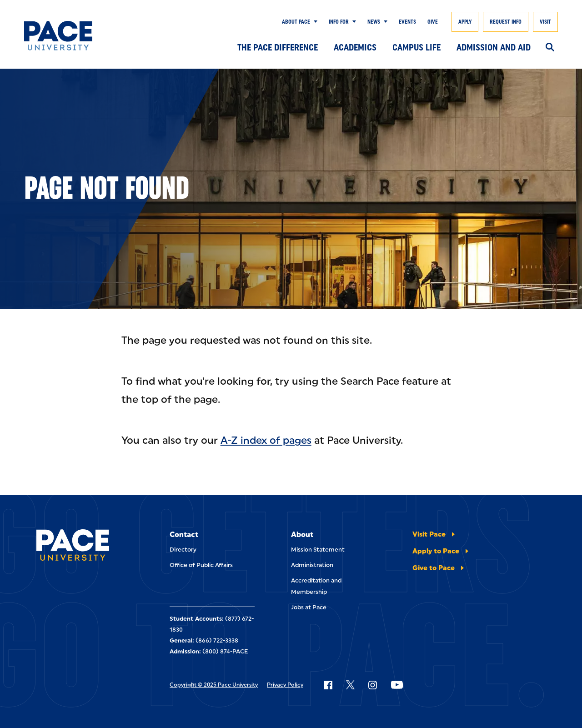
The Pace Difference (278, 47)
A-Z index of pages (266, 440)
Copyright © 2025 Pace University (214, 685)
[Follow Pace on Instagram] (372, 685)
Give (433, 22)
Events (407, 22)
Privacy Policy (285, 685)
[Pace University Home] (60, 36)
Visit (545, 22)
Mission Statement (318, 550)
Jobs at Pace (309, 607)
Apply (465, 22)
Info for (339, 22)
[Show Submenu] (314, 22)
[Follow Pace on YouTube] (397, 685)
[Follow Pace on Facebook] (328, 685)
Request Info (506, 22)
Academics (355, 47)
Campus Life (416, 47)
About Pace (296, 22)
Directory (183, 550)
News (374, 22)
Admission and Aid (494, 47)
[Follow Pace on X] (350, 685)
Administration (312, 565)
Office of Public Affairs (201, 565)
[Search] (550, 48)
